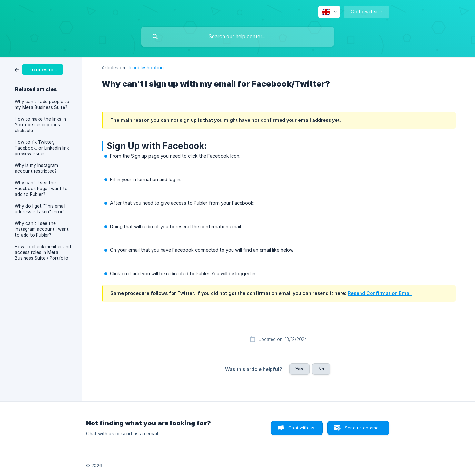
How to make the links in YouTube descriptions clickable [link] (40, 125)
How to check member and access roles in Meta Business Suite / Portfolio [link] (43, 252)
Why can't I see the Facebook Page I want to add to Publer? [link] (41, 189)
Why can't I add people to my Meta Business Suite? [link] (42, 104)
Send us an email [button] (363, 428)
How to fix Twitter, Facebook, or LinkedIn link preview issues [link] (42, 148)
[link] (39, 69)
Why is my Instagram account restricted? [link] (36, 168)
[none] (329, 12)
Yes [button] (299, 369)
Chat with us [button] (301, 428)
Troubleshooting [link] (146, 68)
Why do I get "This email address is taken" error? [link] (40, 209)
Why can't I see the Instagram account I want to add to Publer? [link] (42, 229)
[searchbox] (238, 37)
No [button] (321, 369)
